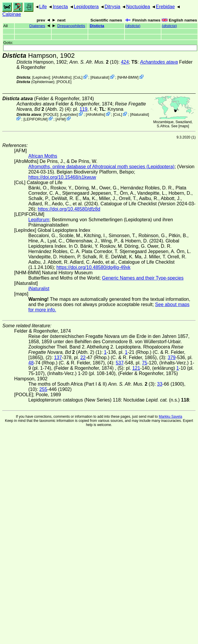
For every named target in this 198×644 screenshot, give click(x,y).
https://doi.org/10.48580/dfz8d (69, 209)
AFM (61, 119)
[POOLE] (64, 82)
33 (160, 384)
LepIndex (41, 77)
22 (83, 357)
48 (31, 363)
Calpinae (12, 14)
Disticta (97, 26)
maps (184, 126)
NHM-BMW (128, 77)
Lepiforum (39, 220)
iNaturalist (100, 77)
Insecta (60, 7)
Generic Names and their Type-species (143, 278)
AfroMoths (62, 77)
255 (43, 389)
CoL (78, 77)
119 (83, 109)
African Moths (43, 156)
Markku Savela (170, 417)
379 (172, 357)
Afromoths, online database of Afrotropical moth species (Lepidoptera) (101, 167)
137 (58, 357)
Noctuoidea (138, 7)
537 (120, 363)
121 (136, 368)
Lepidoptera (86, 7)
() (133, 26)
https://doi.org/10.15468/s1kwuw (62, 177)
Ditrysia (112, 7)
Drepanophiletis (71, 26)
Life (43, 7)
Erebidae (165, 7)
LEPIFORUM (36, 119)
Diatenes (37, 26)
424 (125, 62)
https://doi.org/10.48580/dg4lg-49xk (93, 267)
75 (145, 363)
